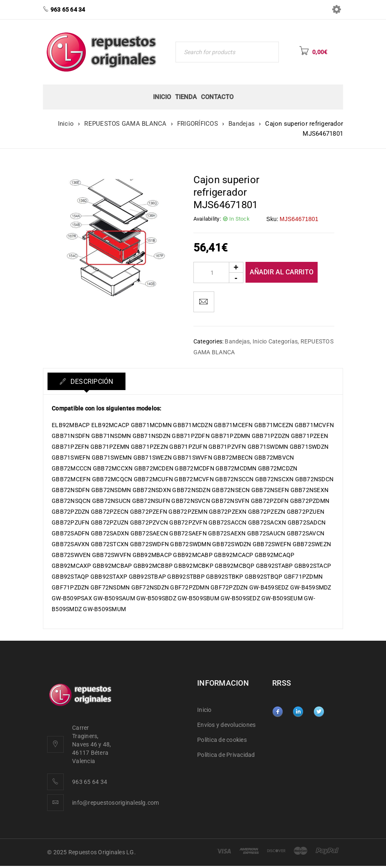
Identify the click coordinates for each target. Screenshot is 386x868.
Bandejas (242, 124)
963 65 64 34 (90, 782)
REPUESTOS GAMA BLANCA (125, 124)
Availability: (207, 219)
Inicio (66, 124)
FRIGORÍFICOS (198, 124)
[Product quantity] (218, 272)
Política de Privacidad (226, 755)
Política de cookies (222, 740)
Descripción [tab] (91, 382)
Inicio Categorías (275, 341)
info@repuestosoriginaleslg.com (116, 803)
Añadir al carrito (282, 272)
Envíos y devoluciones (226, 725)
